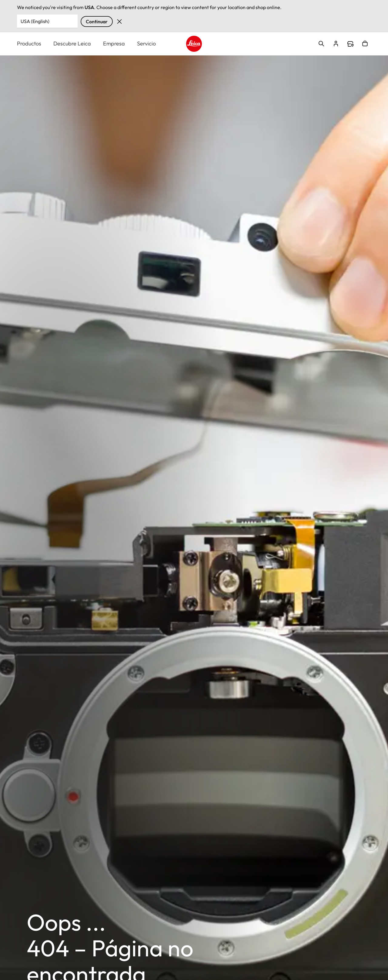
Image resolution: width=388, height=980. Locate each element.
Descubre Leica (72, 43)
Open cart (365, 44)
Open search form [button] (321, 44)
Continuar (97, 22)
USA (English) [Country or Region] (35, 21)
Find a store (350, 44)
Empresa (114, 43)
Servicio (146, 43)
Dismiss (119, 22)
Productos (29, 43)
